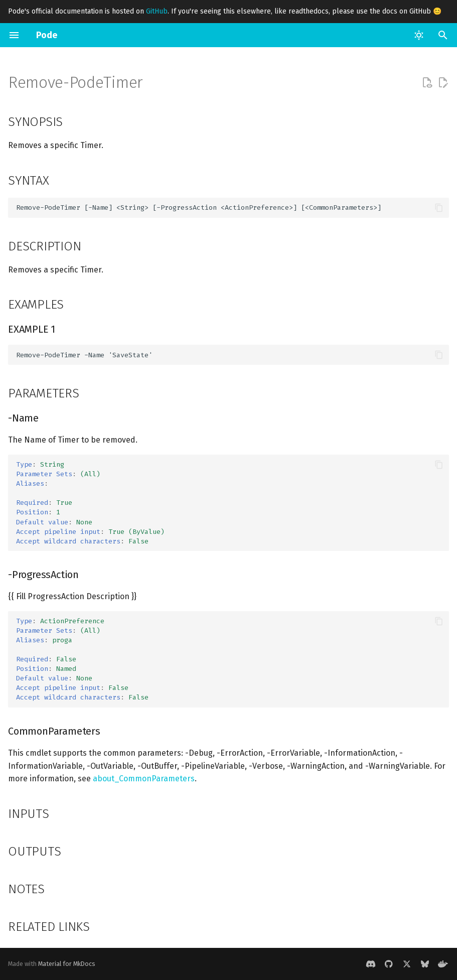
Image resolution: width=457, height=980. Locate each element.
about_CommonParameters (144, 779)
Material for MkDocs (67, 964)
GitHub (157, 11)
